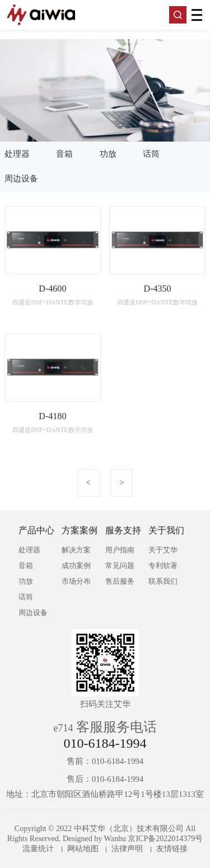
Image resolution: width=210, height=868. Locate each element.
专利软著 (163, 566)
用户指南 (120, 550)
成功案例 (76, 566)
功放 (108, 154)
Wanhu (115, 839)
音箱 (64, 154)
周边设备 (21, 179)
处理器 (17, 154)
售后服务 (120, 581)
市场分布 (76, 581)
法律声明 (127, 849)
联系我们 (163, 581)
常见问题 (120, 566)
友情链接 (172, 849)
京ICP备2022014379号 (165, 839)
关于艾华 (163, 550)
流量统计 (38, 849)
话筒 (151, 154)
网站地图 (83, 849)
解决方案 (76, 550)
